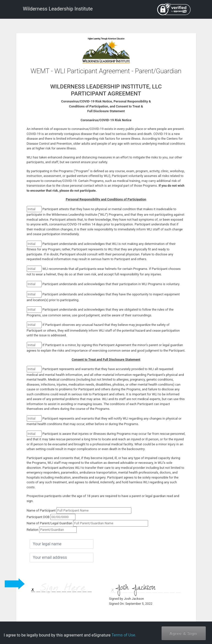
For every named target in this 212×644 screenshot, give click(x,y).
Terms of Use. (124, 635)
